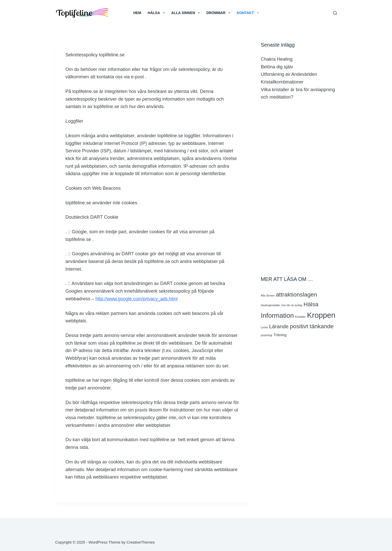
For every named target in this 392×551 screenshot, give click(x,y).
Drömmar (219, 13)
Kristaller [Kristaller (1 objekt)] (300, 317)
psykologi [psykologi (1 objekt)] (267, 335)
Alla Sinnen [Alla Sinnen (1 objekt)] (268, 295)
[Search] (335, 13)
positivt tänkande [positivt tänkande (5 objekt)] (312, 326)
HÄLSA (157, 13)
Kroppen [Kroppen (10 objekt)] (321, 315)
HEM (137, 13)
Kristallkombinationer (282, 82)
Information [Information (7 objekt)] (277, 315)
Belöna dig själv (277, 67)
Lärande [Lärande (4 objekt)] (279, 326)
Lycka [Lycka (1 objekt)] (264, 327)
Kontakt (249, 13)
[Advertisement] (299, 188)
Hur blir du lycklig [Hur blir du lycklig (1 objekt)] (292, 305)
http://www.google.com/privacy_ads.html (137, 299)
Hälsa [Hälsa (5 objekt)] (311, 304)
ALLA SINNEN (187, 13)
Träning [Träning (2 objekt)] (280, 335)
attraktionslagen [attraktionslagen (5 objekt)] (296, 294)
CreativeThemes (141, 542)
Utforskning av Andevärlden (289, 74)
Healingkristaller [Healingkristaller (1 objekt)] (271, 305)
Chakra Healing (277, 59)
